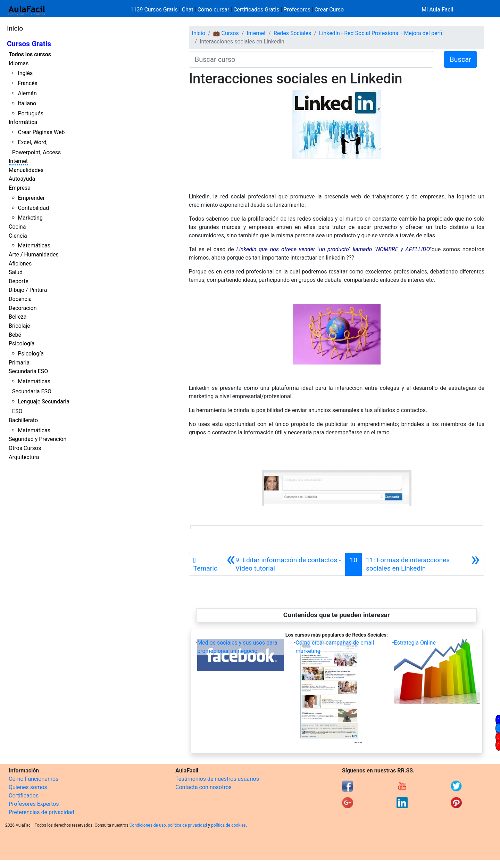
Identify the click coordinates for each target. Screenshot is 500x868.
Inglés (25, 73)
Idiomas (19, 63)
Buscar (460, 59)
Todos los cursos (30, 54)
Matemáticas (34, 245)
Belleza (18, 317)
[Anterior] (284, 564)
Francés (27, 83)
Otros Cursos (25, 448)
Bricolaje (19, 326)
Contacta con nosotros (203, 787)
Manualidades (26, 170)
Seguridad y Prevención (37, 439)
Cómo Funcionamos (34, 779)
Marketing (30, 218)
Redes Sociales (292, 33)
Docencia (20, 299)
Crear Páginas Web (41, 132)
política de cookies (228, 825)
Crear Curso (329, 10)
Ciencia (18, 236)
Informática (23, 122)
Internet (18, 161)
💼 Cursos (226, 33)
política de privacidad (187, 825)
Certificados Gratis (256, 10)
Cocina (17, 227)
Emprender (31, 198)
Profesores (297, 10)
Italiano (27, 103)
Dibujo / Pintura (28, 290)
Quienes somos (28, 787)
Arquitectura (24, 457)
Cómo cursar (214, 10)
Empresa (20, 188)
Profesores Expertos (34, 804)
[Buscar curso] (311, 59)
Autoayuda (22, 179)
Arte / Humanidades (34, 255)
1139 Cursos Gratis (155, 10)
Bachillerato (23, 420)
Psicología (22, 343)
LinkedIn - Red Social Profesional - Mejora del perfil (381, 33)
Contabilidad (33, 208)
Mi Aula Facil (437, 10)
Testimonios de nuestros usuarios (217, 779)
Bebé (15, 335)
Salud (16, 272)
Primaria (19, 363)
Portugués (31, 113)
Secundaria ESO (28, 371)
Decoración (23, 308)
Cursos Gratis (29, 44)
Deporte (19, 281)
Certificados (24, 796)
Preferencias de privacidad (41, 812)
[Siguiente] (423, 564)
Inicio (15, 28)
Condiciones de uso (148, 825)
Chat (188, 10)
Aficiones (20, 264)
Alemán (27, 93)
